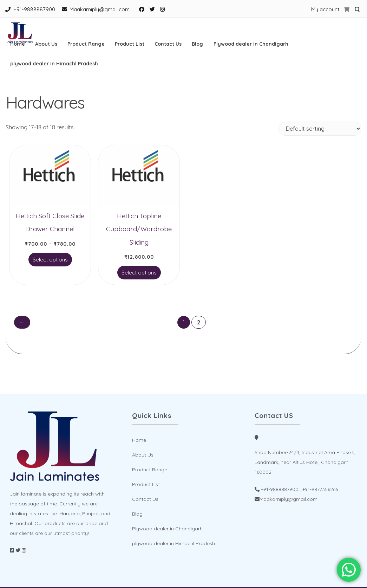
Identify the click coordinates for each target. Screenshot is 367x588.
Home (18, 44)
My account (325, 9)
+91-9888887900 (34, 9)
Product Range (86, 44)
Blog (197, 44)
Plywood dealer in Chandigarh (251, 44)
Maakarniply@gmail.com (100, 9)
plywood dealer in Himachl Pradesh (54, 64)
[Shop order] (320, 129)
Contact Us (168, 44)
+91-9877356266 (320, 489)
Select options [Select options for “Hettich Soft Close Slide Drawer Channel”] (50, 260)
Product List (130, 44)
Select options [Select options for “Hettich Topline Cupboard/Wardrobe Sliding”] (139, 273)
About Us (46, 44)
